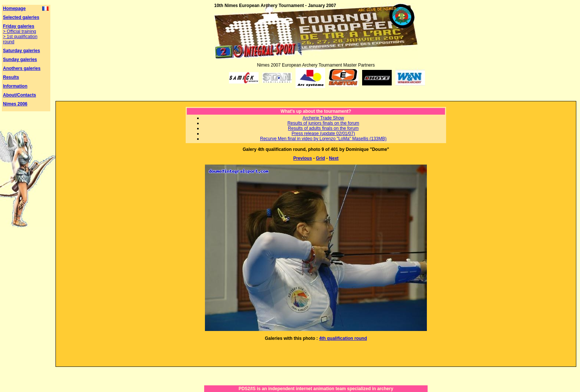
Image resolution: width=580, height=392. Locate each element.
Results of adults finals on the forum (323, 128)
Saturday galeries (21, 51)
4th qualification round (343, 338)
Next (334, 158)
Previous (303, 158)
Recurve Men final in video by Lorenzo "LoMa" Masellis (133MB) (323, 139)
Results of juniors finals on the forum (323, 123)
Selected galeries (21, 17)
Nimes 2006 (15, 104)
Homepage (14, 9)
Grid (321, 158)
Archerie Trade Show (323, 118)
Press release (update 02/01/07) (323, 134)
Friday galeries (19, 26)
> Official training (20, 31)
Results (11, 77)
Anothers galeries (22, 68)
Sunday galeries (20, 60)
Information (15, 86)
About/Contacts (19, 95)
